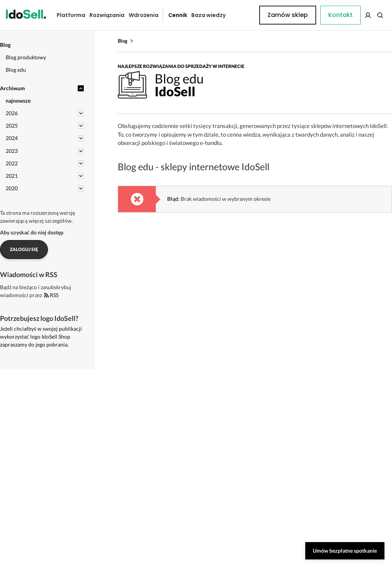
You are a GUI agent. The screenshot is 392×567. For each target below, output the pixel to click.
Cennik (172, 15)
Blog (123, 41)
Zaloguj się (24, 249)
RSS (51, 295)
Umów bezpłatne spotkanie (345, 551)
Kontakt (241, 15)
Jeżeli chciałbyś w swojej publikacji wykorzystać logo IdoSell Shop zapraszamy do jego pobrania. (41, 337)
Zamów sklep (357, 15)
